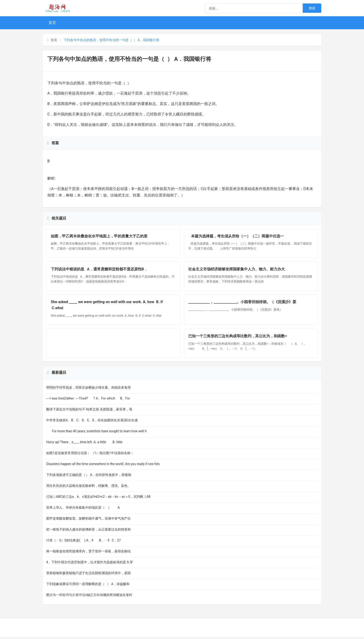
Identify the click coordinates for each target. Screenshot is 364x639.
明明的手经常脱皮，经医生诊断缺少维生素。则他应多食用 (88, 390)
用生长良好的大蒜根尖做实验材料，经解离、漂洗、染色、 (88, 488)
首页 (52, 23)
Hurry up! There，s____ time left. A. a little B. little (87, 444)
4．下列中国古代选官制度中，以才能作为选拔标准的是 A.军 (90, 564)
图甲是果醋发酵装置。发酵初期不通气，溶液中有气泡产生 (88, 521)
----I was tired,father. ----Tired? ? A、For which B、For (88, 400)
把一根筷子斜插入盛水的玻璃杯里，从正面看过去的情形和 (88, 531)
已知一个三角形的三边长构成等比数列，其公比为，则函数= (238, 338)
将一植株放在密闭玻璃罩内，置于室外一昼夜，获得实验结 (88, 553)
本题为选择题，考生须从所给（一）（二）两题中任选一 (237, 236)
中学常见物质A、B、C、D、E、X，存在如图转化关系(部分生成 (92, 422)
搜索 (312, 8)
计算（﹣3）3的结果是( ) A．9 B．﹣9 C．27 (84, 542)
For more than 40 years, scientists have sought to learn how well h (96, 433)
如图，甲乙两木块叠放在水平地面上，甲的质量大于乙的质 (99, 236)
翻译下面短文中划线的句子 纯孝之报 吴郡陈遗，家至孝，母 (89, 411)
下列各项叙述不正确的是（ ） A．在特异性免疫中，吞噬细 (89, 477)
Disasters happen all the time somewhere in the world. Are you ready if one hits (103, 466)
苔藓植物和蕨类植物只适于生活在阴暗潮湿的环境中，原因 (88, 575)
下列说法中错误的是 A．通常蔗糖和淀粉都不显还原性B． (99, 270)
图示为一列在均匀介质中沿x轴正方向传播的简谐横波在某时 (89, 597)
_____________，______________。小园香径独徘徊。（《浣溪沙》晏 (243, 303)
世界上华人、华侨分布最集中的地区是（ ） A (83, 510)
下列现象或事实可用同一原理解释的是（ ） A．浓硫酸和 (88, 586)
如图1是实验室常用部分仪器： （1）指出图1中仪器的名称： (90, 455)
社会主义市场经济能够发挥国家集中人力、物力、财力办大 (237, 270)
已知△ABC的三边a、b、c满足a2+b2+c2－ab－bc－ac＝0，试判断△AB (98, 499)
